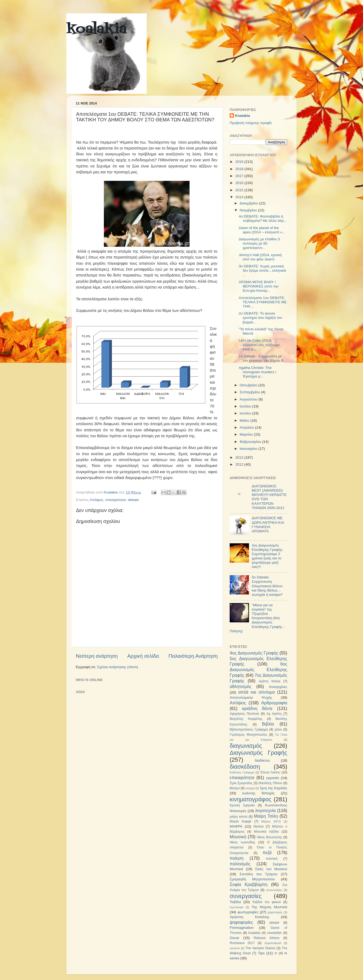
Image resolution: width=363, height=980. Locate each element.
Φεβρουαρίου (251, 442)
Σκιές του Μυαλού (271, 869)
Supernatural (273, 943)
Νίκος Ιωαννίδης (242, 842)
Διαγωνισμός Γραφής (258, 753)
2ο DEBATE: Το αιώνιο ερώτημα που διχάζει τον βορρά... (260, 318)
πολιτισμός (240, 864)
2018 (240, 169)
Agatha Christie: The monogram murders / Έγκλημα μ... (258, 372)
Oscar (235, 938)
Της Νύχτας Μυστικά (269, 907)
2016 (240, 183)
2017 (240, 176)
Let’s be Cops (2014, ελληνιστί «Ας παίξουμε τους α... (259, 345)
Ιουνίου (246, 413)
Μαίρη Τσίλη (266, 816)
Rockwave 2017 (242, 943)
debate (133, 500)
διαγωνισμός (246, 746)
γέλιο (278, 730)
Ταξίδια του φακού (266, 902)
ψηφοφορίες (241, 922)
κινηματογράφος (251, 799)
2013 (240, 457)
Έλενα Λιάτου (270, 772)
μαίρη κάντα (239, 817)
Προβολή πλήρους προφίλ (251, 123)
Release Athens (267, 938)
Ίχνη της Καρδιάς (273, 788)
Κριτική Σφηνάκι (242, 805)
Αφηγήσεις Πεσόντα (244, 714)
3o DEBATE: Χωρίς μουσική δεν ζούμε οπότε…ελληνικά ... (262, 270)
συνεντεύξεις (274, 890)
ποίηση (237, 858)
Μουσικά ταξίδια (266, 832)
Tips (261, 953)
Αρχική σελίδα (143, 656)
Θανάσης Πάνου (271, 783)
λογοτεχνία (265, 810)
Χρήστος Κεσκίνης (249, 917)
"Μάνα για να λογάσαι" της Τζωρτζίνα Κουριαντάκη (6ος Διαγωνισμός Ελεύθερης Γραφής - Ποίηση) (257, 618)
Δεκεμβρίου (249, 203)
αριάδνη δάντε (257, 708)
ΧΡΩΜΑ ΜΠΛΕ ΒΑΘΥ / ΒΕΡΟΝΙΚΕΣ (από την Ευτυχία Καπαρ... (259, 286)
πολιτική (272, 859)
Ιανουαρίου (249, 449)
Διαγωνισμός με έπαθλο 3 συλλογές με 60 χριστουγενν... (259, 243)
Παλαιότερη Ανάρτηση (193, 656)
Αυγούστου (249, 399)
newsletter (275, 933)
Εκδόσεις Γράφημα (242, 772)
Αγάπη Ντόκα (269, 681)
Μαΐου (245, 420)
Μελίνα (258, 826)
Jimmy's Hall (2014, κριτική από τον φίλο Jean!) (260, 257)
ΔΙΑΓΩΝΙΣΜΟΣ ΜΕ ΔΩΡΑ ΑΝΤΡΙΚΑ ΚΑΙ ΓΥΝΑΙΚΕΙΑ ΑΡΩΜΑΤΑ (268, 525)
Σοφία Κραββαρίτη (249, 884)
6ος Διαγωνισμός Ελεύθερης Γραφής (258, 669)
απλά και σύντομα (257, 692)
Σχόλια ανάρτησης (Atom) (118, 667)
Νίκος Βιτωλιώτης (270, 837)
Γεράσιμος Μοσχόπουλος (248, 735)
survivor (235, 948)
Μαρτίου (247, 434)
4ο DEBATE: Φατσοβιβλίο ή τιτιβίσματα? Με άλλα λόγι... (263, 218)
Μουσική (238, 837)
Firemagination (242, 928)
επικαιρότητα (116, 500)
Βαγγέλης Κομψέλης (246, 719)
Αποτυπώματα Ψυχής (251, 697)
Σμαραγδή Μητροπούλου (252, 879)
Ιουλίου (246, 406)
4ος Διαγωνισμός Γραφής (254, 653)
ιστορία (250, 788)
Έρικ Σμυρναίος (241, 783)
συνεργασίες (246, 896)
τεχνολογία (237, 907)
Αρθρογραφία (274, 703)
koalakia (97, 29)
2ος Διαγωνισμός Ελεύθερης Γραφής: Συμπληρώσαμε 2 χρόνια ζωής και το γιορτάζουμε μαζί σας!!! (267, 556)
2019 (240, 162)
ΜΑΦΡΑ (236, 826)
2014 (240, 197)
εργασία (272, 778)
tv (276, 953)
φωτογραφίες (248, 912)
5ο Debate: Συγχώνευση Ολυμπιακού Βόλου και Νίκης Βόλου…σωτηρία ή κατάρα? (267, 586)
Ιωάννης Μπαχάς (259, 793)
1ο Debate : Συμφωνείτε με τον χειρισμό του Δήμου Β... (263, 358)
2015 (240, 190)
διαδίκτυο (262, 760)
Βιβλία (268, 724)
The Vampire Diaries (260, 948)
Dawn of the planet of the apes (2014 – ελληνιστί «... (262, 230)
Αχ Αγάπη (274, 714)
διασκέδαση (245, 767)
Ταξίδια (235, 902)
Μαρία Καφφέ (241, 821)
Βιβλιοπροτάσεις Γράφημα (249, 730)
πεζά (267, 852)
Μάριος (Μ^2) (271, 821)
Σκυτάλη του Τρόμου (258, 874)
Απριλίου (247, 427)
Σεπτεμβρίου (250, 392)
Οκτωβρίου (249, 385)
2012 (240, 464)
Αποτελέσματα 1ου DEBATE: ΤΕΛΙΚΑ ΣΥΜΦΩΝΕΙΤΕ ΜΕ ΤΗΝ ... (263, 302)
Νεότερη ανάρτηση (97, 656)
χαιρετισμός (275, 912)
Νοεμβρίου (249, 210)
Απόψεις (97, 500)
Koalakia (243, 116)
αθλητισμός (241, 686)
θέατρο (235, 788)
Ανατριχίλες (278, 687)
